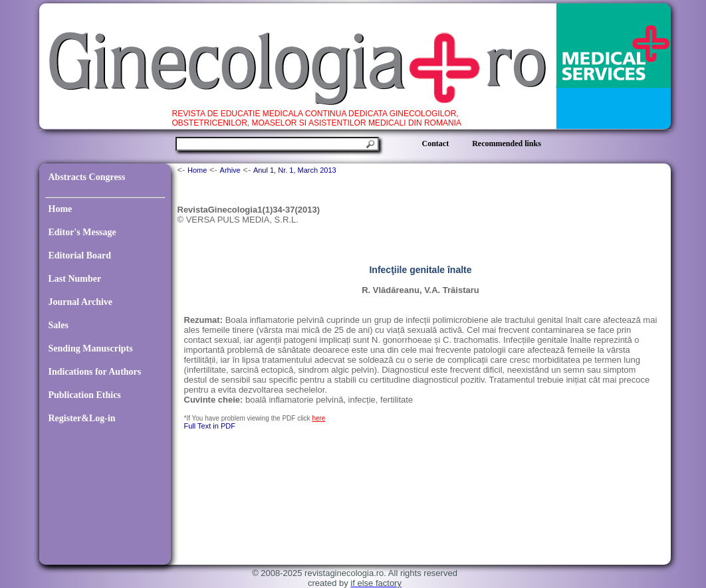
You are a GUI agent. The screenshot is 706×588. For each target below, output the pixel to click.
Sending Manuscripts (91, 348)
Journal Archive (81, 302)
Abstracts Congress (87, 177)
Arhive (230, 170)
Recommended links (507, 144)
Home (60, 209)
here (318, 418)
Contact (436, 144)
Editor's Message (82, 232)
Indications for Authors (95, 372)
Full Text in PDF (210, 426)
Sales (59, 325)
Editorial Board (80, 255)
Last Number (75, 279)
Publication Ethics (85, 395)
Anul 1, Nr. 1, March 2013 (295, 170)
